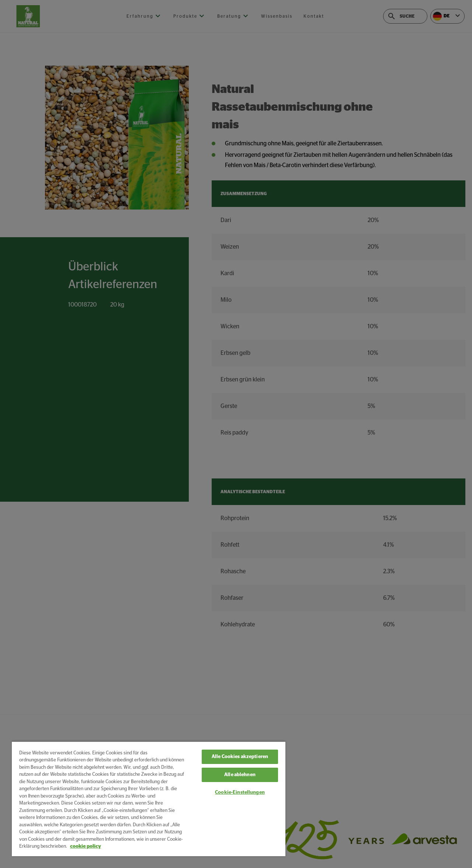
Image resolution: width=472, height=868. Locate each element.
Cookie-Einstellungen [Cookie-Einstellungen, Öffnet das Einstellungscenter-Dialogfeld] (240, 793)
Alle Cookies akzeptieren (240, 757)
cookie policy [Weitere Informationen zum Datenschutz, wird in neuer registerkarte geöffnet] (86, 846)
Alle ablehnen (240, 775)
